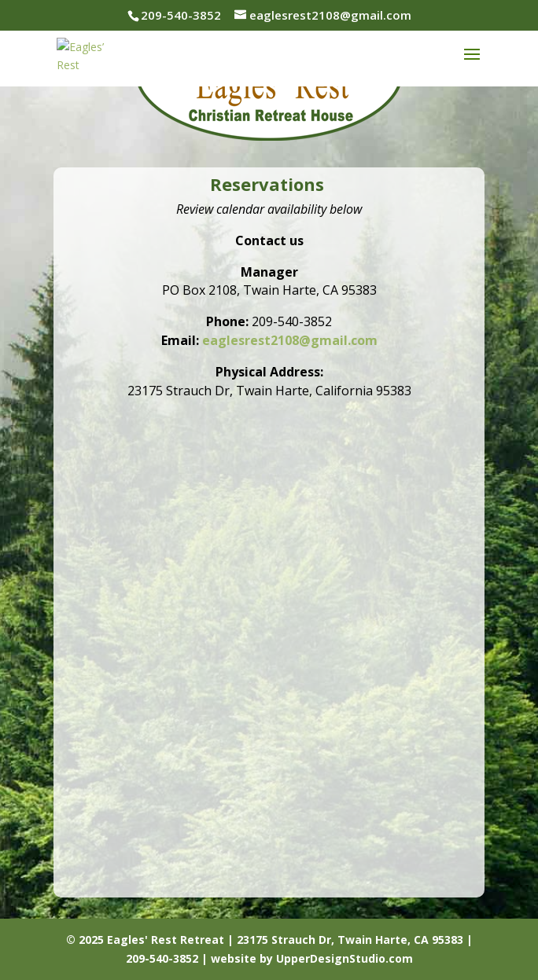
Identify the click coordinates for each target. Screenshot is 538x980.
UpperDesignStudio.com (345, 958)
